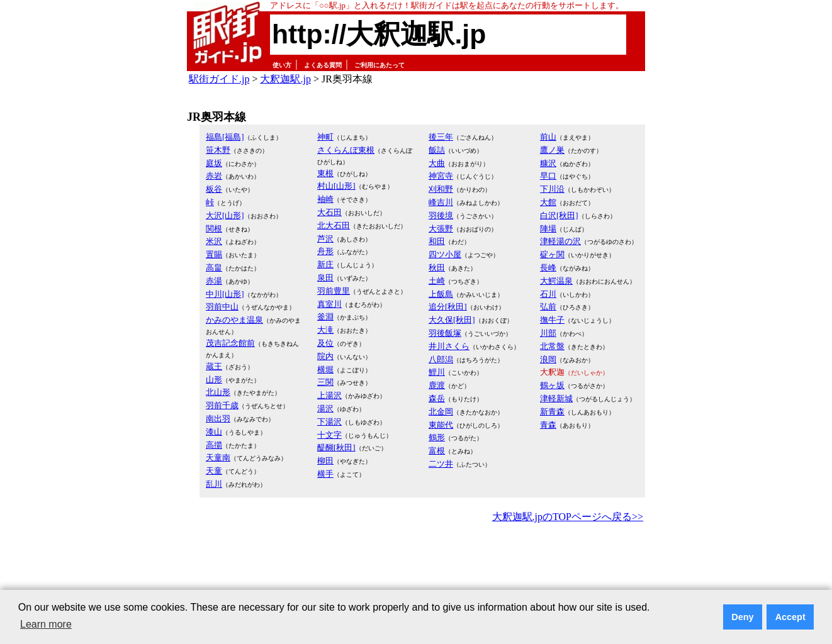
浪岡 (548, 359)
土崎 (437, 281)
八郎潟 (441, 359)
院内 (325, 356)
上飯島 (441, 294)
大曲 (437, 163)
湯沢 (325, 408)
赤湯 (214, 281)
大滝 (325, 330)
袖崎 (325, 199)
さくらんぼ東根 (346, 150)
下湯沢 (329, 422)
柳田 (325, 461)
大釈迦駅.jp (285, 79)
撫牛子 (552, 320)
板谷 (214, 189)
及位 (325, 343)
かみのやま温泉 (234, 320)
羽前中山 (222, 307)
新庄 (325, 264)
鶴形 (437, 437)
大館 (548, 202)
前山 (548, 137)
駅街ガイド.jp (219, 79)
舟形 (325, 251)
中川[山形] (225, 294)
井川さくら (449, 346)
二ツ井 (441, 464)
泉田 (325, 278)
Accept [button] (790, 617)
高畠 (214, 268)
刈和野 (441, 189)
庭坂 (214, 163)
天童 (214, 471)
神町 (325, 137)
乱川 (214, 484)
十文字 (329, 435)
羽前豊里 (334, 291)
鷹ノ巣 (552, 150)
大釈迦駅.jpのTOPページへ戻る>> (568, 517)
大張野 (441, 229)
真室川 (329, 304)
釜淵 (325, 317)
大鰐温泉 (556, 281)
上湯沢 (329, 395)
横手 (325, 474)
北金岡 (441, 412)
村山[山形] (336, 186)
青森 (548, 425)
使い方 (282, 65)
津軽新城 (556, 398)
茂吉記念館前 (230, 343)
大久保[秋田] (452, 320)
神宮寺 (441, 176)
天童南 (218, 458)
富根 (437, 451)
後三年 (441, 137)
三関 (325, 382)
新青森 (552, 412)
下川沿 (552, 189)
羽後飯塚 (445, 333)
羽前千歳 (222, 405)
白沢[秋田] (559, 215)
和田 (437, 241)
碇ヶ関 (552, 254)
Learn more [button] (46, 624)
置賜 (214, 254)
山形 (214, 380)
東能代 (441, 425)
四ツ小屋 (445, 254)
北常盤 (552, 346)
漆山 (214, 432)
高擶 (214, 445)
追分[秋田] (448, 307)
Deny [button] (742, 617)
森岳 (437, 398)
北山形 (218, 392)
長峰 (548, 268)
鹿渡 (437, 385)
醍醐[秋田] (336, 447)
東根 (325, 173)
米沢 (214, 241)
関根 (214, 229)
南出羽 (218, 419)
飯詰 (437, 150)
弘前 (548, 307)
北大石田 (334, 225)
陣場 (548, 229)
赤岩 (214, 176)
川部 (548, 333)
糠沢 (548, 163)
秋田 (437, 268)
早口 (548, 176)
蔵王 (214, 366)
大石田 (329, 212)
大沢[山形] (225, 215)
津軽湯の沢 (560, 241)
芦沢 (325, 239)
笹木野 (218, 150)
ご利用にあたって (379, 65)
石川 (548, 294)
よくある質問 (323, 65)
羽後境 (441, 215)
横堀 (325, 369)
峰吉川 (441, 202)
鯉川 (437, 372)
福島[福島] (225, 137)
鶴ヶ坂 (552, 385)
